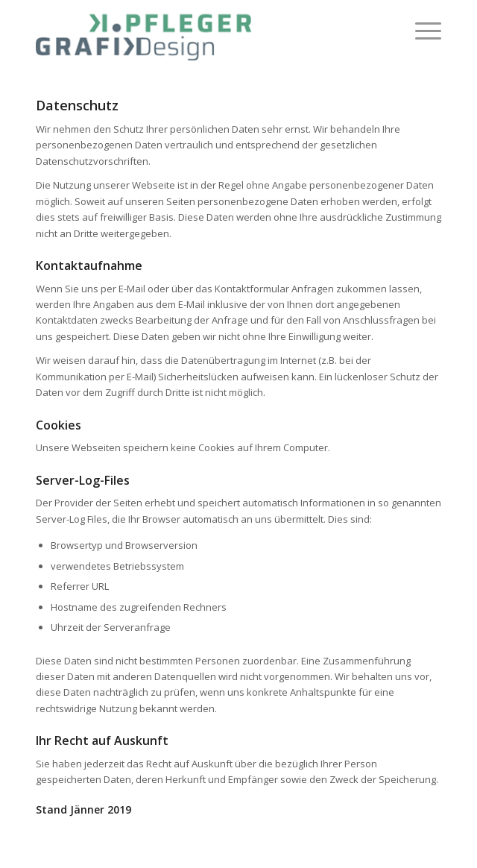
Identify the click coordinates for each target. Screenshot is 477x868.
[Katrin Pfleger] (198, 31)
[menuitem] (421, 31)
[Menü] (421, 31)
